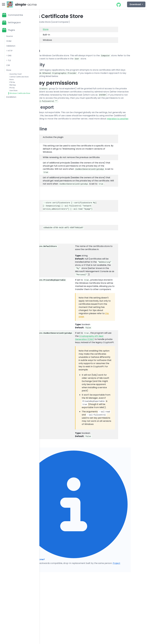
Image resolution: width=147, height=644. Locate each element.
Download (135, 4)
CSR (8, 65)
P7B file (12, 82)
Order (9, 41)
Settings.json (14, 22)
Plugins (11, 30)
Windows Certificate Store (20, 93)
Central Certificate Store (19, 77)
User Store (13, 90)
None (11, 79)
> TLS (9, 60)
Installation (11, 97)
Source (10, 36)
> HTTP (9, 51)
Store (9, 70)
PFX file (12, 88)
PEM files (13, 85)
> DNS (9, 56)
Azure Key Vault (15, 74)
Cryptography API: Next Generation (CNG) (89, 338)
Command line (15, 15)
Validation (11, 46)
